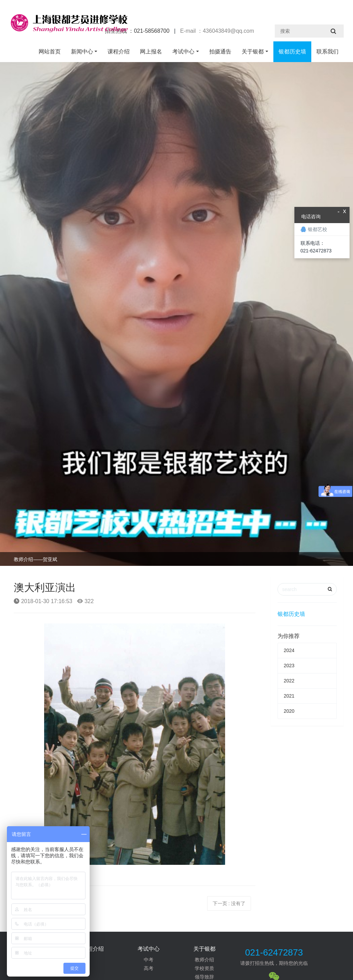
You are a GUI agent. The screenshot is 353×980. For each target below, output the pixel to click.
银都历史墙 (292, 52)
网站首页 (50, 52)
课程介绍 (119, 52)
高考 (149, 968)
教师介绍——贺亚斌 (36, 559)
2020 (289, 711)
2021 (289, 696)
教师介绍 (204, 960)
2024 (289, 650)
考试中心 (183, 52)
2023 (289, 666)
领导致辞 (204, 977)
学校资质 (204, 968)
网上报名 (151, 52)
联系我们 (327, 52)
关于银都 (253, 52)
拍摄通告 (220, 52)
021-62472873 (274, 952)
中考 (149, 960)
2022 (289, 681)
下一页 (229, 903)
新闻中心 (82, 52)
